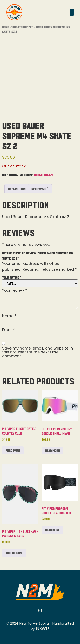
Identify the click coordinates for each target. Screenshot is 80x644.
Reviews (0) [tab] (40, 189)
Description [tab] (17, 189)
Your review (15, 290)
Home (6, 27)
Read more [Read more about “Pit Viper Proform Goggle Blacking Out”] (52, 530)
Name (9, 316)
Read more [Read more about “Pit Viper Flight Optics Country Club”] (13, 450)
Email (9, 330)
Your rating (12, 277)
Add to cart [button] (14, 553)
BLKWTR (43, 628)
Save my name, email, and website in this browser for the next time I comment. (37, 352)
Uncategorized (23, 27)
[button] (72, 12)
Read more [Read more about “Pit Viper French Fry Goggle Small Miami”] (52, 450)
